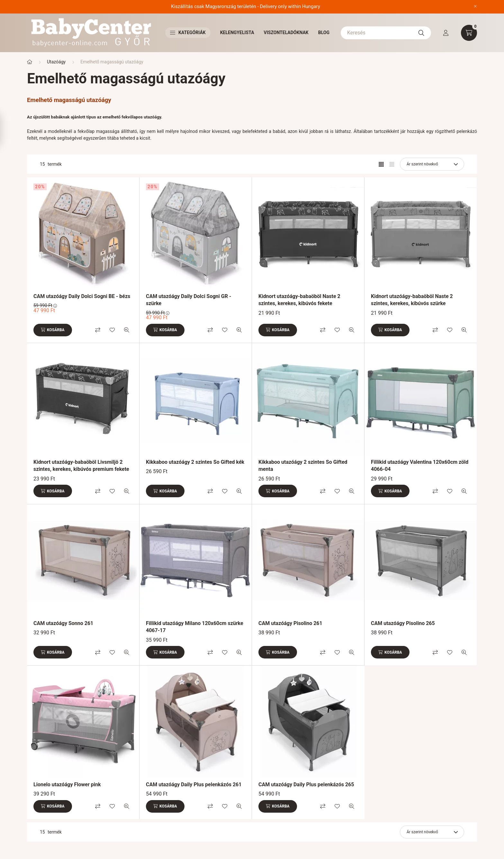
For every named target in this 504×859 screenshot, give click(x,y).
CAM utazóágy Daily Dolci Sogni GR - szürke (189, 300)
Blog (324, 33)
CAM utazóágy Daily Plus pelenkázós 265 (306, 784)
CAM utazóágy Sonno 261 (63, 623)
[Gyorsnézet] (127, 330)
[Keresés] (386, 33)
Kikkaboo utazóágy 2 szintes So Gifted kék (195, 462)
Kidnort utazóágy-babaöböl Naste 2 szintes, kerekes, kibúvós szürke (412, 300)
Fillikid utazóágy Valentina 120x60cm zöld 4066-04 (420, 466)
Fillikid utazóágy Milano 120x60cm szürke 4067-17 (195, 627)
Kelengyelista (237, 33)
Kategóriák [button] (188, 33)
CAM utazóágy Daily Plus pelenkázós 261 (194, 784)
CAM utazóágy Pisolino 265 (403, 623)
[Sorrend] (432, 164)
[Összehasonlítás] (98, 330)
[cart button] (469, 33)
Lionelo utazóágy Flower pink (67, 784)
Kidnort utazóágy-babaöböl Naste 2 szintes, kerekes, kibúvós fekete (299, 300)
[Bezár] (475, 6)
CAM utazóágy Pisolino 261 (290, 623)
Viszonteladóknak (286, 33)
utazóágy (152, 117)
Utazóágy (56, 62)
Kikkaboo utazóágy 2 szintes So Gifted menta (303, 466)
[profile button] (446, 33)
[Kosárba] (53, 330)
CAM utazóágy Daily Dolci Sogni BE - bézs (82, 296)
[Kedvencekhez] (112, 330)
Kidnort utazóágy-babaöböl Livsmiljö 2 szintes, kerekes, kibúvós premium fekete (81, 466)
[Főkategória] (30, 62)
